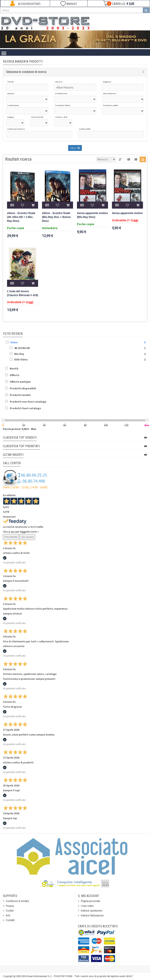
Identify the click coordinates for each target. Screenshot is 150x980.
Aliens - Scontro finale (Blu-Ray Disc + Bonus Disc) (56, 217)
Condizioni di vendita (17, 901)
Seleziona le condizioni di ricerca (26, 72)
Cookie (10, 911)
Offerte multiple (20, 382)
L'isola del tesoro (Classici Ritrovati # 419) (23, 293)
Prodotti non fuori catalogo (28, 402)
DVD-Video (21, 359)
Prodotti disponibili (23, 388)
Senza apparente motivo (127, 213)
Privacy (10, 906)
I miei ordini (87, 906)
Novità (14, 368)
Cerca (75, 148)
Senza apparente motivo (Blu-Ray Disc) (92, 215)
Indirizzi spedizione (92, 911)
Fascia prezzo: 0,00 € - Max (20, 429)
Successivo (27, 537)
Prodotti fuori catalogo (25, 408)
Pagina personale (91, 901)
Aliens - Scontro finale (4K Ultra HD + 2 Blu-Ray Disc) (21, 217)
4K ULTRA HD (22, 348)
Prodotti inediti (20, 395)
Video (14, 342)
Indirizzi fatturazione (92, 915)
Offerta (14, 375)
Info (8, 915)
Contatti (10, 920)
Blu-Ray (19, 354)
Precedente (11, 537)
